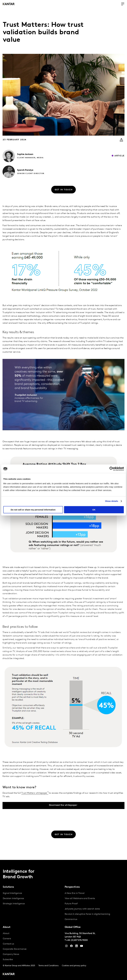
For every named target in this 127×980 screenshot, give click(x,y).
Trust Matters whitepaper (34, 793)
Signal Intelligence (12, 893)
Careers (7, 939)
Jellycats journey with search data (82, 909)
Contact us (8, 944)
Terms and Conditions (48, 966)
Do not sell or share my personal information (33, 510)
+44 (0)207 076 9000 (77, 940)
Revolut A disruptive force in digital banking (87, 914)
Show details (112, 501)
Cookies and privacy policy (74, 966)
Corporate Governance (15, 949)
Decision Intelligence (13, 899)
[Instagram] (66, 947)
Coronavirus (71, 919)
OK (94, 510)
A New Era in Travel (75, 893)
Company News (11, 954)
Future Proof (71, 904)
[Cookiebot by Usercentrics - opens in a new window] (111, 469)
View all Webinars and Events (80, 899)
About (6, 933)
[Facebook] (71, 947)
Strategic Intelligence (14, 904)
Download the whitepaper (63, 805)
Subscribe (8, 960)
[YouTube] (76, 947)
